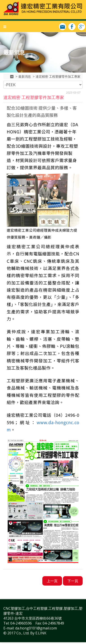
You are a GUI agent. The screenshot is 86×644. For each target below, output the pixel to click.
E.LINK (41, 633)
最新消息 (25, 76)
